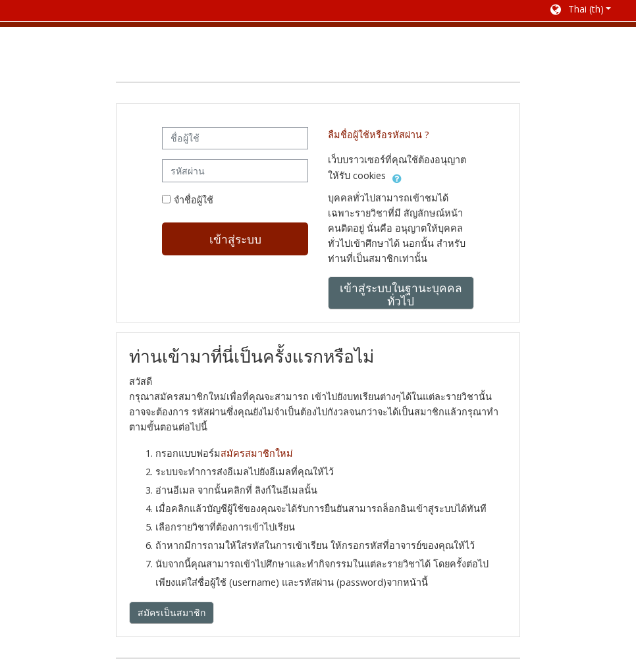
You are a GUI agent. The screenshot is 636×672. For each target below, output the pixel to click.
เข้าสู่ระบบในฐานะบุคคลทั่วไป (401, 294)
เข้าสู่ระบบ (235, 239)
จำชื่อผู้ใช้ (194, 200)
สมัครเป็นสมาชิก (172, 612)
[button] (580, 11)
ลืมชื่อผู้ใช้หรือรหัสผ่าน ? (379, 135)
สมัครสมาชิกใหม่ (257, 453)
